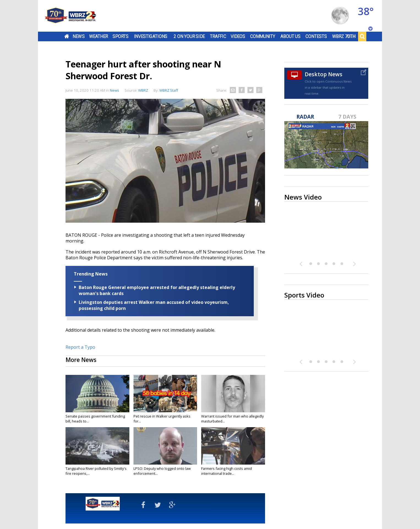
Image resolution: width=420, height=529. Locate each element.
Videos (238, 36)
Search (362, 36)
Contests (316, 36)
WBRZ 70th (344, 36)
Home (67, 36)
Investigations (151, 36)
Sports (121, 36)
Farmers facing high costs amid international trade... (227, 471)
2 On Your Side (189, 36)
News (79, 36)
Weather (99, 36)
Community (263, 36)
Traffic (218, 36)
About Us (291, 36)
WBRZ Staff (169, 90)
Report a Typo (80, 347)
